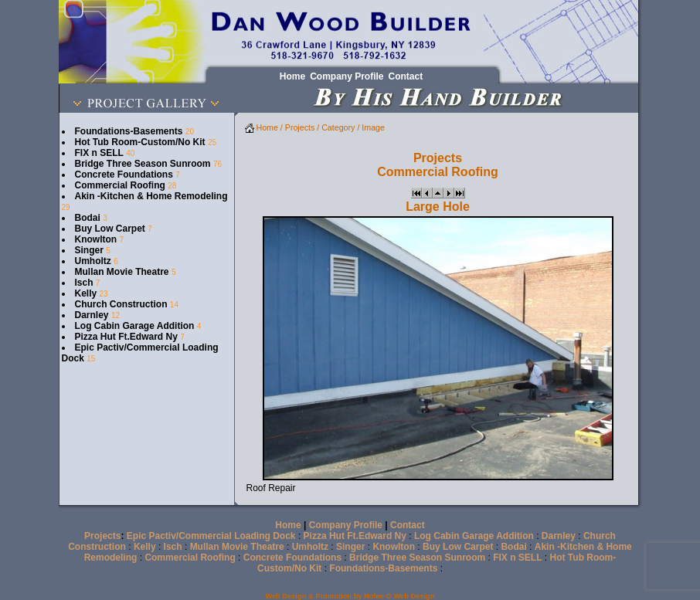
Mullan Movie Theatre (122, 272)
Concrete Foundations (124, 175)
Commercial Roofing (120, 185)
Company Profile (346, 525)
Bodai (88, 218)
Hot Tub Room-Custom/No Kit (140, 142)
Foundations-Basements (129, 131)
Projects (300, 127)
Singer (89, 250)
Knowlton (96, 239)
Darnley (92, 315)
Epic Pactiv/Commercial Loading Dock (211, 536)
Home (262, 127)
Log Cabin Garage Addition (135, 326)
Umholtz (93, 261)
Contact (408, 525)
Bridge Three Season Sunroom (143, 164)
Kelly (86, 293)
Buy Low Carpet (110, 229)
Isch (84, 283)
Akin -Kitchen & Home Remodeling (151, 196)
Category (338, 127)
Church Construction (121, 304)
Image (373, 127)
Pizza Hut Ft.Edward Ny (126, 337)
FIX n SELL (99, 153)
